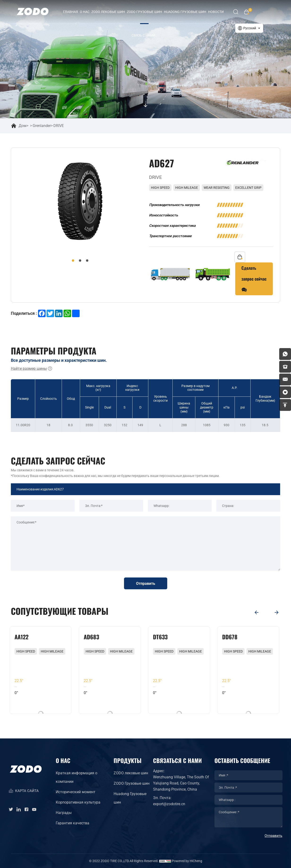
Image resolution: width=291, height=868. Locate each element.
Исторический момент (76, 792)
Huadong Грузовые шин (130, 798)
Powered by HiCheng (187, 861)
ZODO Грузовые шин (144, 12)
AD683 (93, 637)
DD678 (231, 637)
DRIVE (59, 126)
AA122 (23, 637)
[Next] (277, 612)
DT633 (162, 637)
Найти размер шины (32, 369)
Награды (64, 813)
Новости (216, 12)
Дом (23, 126)
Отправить (146, 584)
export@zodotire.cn (169, 804)
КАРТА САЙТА (24, 791)
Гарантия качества (73, 823)
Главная (71, 12)
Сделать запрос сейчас (254, 280)
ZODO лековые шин (108, 12)
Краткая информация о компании (77, 777)
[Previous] (257, 612)
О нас (85, 12)
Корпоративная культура (78, 802)
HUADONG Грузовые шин (185, 12)
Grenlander (42, 126)
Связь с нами (143, 35)
